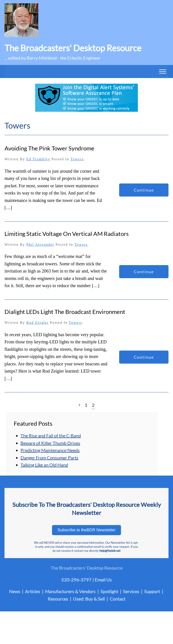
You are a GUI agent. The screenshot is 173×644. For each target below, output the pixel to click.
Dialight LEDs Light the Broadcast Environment (65, 312)
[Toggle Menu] (163, 71)
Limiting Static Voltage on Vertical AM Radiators (67, 234)
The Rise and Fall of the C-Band (51, 436)
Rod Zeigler (38, 323)
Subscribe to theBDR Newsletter (86, 530)
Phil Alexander (40, 245)
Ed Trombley (38, 159)
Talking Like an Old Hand (44, 465)
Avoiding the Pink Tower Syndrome (49, 148)
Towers (77, 159)
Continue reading (144, 192)
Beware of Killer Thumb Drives (50, 443)
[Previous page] (79, 405)
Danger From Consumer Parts (49, 458)
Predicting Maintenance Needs (50, 450)
